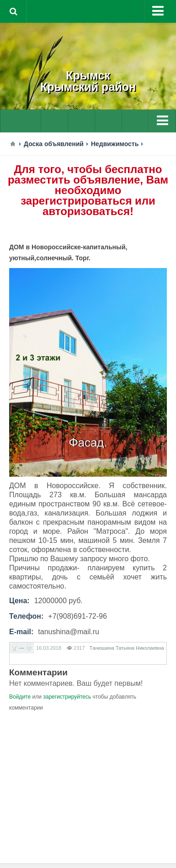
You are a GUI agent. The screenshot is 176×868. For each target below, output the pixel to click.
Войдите (20, 697)
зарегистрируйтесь (67, 697)
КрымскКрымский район (88, 81)
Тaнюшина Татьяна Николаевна (127, 648)
